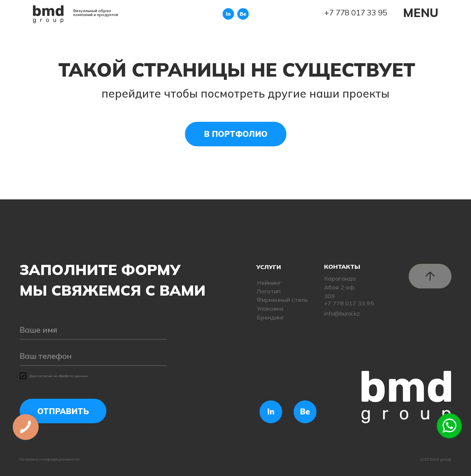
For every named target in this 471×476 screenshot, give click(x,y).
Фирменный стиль (282, 300)
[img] (48, 14)
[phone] (93, 356)
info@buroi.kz (342, 313)
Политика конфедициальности (49, 459)
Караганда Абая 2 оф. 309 (340, 287)
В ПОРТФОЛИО (236, 134)
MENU (421, 13)
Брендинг (270, 317)
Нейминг (269, 283)
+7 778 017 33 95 (356, 12)
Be (243, 14)
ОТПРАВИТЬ (63, 411)
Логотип (269, 291)
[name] (93, 330)
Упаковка (270, 309)
